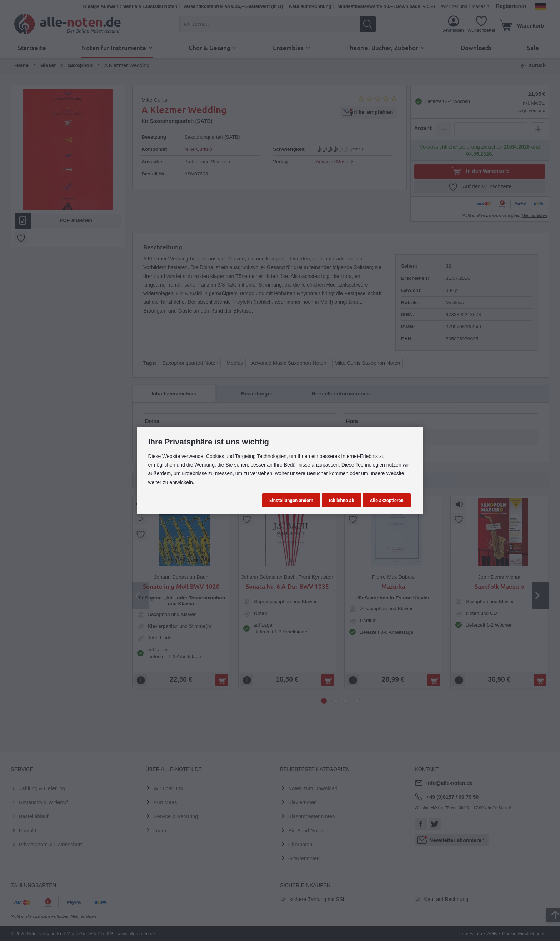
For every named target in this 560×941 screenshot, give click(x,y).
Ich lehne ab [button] (342, 500)
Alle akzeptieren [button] (386, 500)
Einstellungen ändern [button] (291, 500)
